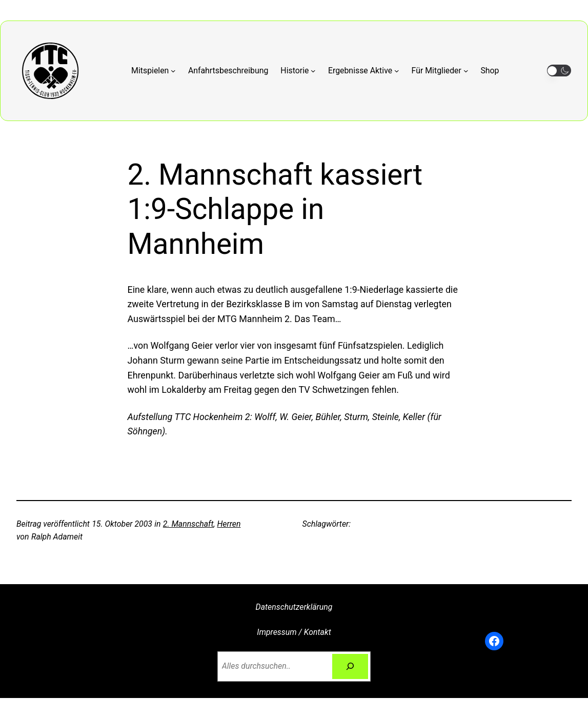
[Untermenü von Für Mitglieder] (440, 71)
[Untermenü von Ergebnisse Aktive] (364, 71)
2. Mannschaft (188, 524)
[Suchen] (350, 666)
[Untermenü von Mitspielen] (154, 71)
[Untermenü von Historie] (298, 71)
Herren (229, 524)
